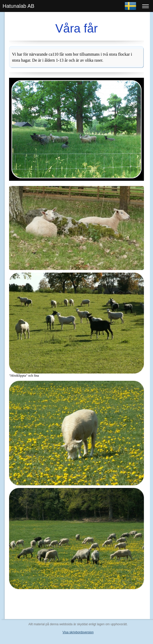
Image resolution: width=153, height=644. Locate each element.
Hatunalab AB (18, 6)
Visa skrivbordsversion (78, 632)
